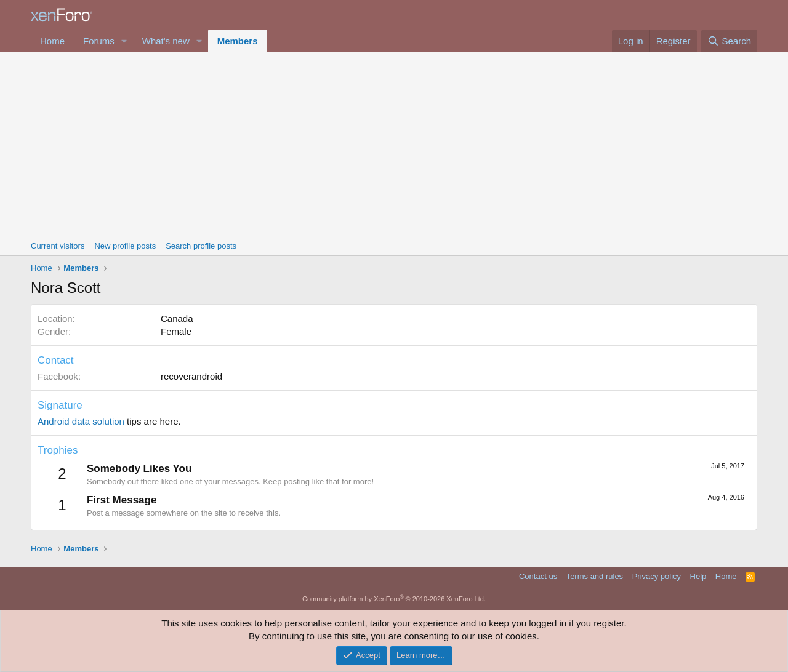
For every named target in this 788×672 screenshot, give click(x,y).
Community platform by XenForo (394, 599)
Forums (99, 41)
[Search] (729, 41)
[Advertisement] (394, 145)
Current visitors (58, 246)
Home (52, 41)
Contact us (538, 576)
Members (238, 41)
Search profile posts (201, 246)
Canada (177, 318)
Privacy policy (657, 576)
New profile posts (125, 246)
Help (698, 576)
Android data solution (81, 421)
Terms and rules (595, 576)
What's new (166, 41)
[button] (124, 41)
